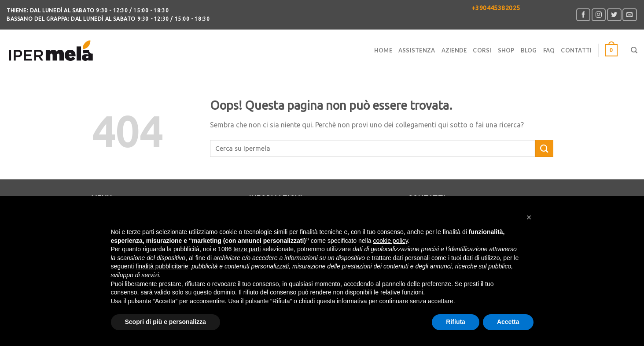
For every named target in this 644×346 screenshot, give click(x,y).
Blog (529, 50)
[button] (529, 217)
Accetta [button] (508, 322)
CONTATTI (576, 50)
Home (383, 50)
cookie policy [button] (390, 241)
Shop (506, 50)
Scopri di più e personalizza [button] (166, 322)
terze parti (247, 249)
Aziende (454, 50)
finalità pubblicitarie (162, 266)
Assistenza (417, 50)
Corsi (482, 50)
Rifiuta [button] (456, 322)
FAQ (549, 50)
